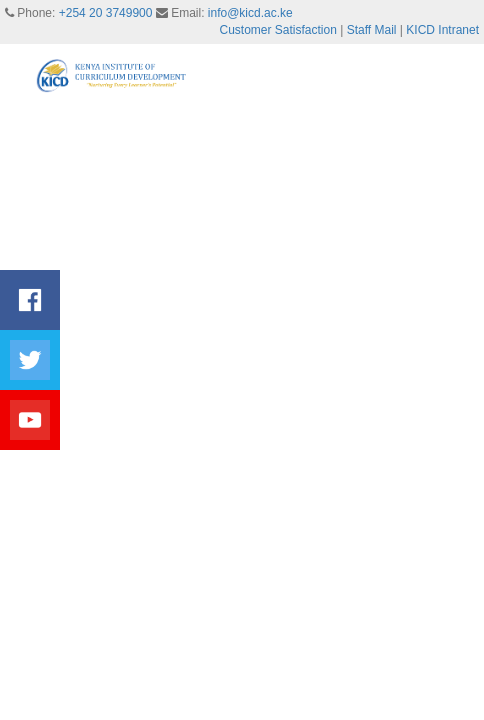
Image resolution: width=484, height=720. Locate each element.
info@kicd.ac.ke (250, 13)
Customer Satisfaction (278, 30)
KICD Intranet (442, 30)
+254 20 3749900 (106, 13)
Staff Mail (372, 30)
